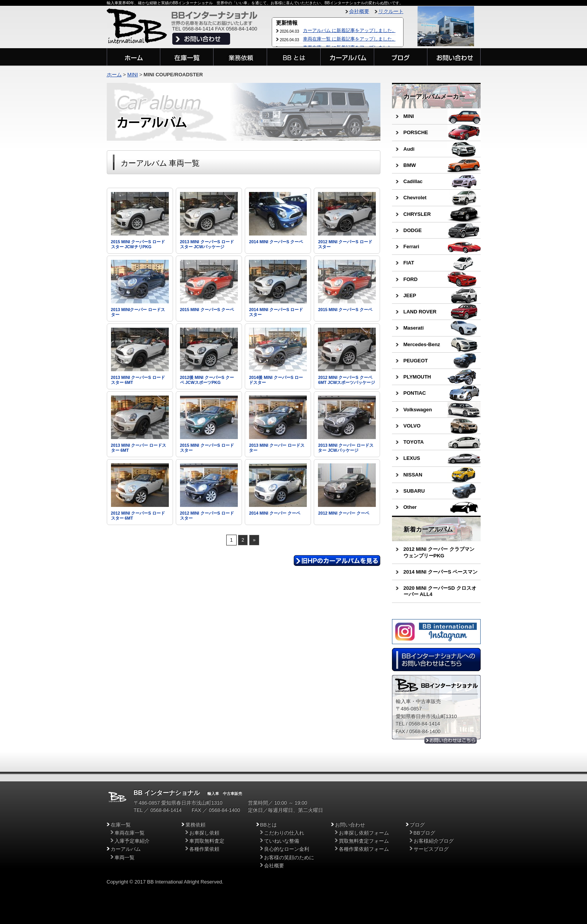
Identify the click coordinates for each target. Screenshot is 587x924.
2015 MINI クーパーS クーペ (207, 310)
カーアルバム (126, 849)
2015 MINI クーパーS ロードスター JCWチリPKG (138, 244)
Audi (409, 149)
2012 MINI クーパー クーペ (344, 513)
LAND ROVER (420, 312)
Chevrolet (415, 198)
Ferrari (411, 247)
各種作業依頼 (204, 849)
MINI (409, 116)
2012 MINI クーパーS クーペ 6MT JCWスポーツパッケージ (346, 380)
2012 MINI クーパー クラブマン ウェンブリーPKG (439, 552)
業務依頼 (195, 825)
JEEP (410, 295)
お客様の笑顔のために (289, 858)
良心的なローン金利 (287, 849)
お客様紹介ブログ (434, 841)
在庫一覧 (121, 825)
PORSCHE (416, 132)
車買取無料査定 (207, 841)
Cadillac (413, 181)
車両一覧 (124, 858)
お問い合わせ (350, 825)
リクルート (391, 11)
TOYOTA (414, 442)
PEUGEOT (416, 361)
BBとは (268, 825)
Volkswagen (418, 410)
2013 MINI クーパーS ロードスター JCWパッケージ (207, 244)
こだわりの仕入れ (284, 833)
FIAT (409, 263)
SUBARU (414, 491)
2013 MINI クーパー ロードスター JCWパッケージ (346, 448)
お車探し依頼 (204, 833)
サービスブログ (431, 849)
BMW (410, 165)
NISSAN (413, 475)
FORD (411, 279)
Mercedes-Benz (422, 344)
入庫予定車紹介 (132, 841)
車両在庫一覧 (130, 833)
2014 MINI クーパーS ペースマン (441, 572)
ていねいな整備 (282, 841)
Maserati (414, 328)
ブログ (417, 825)
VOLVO (412, 426)
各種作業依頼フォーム (364, 849)
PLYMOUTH (417, 377)
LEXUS (412, 458)
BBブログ (424, 833)
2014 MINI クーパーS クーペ (276, 242)
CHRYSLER (417, 214)
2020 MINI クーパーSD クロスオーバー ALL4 (440, 591)
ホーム (114, 75)
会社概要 (359, 11)
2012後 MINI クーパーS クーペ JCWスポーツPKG (207, 380)
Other (410, 507)
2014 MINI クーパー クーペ (275, 513)
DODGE (413, 230)
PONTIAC (415, 393)
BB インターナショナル (167, 793)
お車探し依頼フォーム (364, 833)
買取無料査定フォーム (364, 841)
